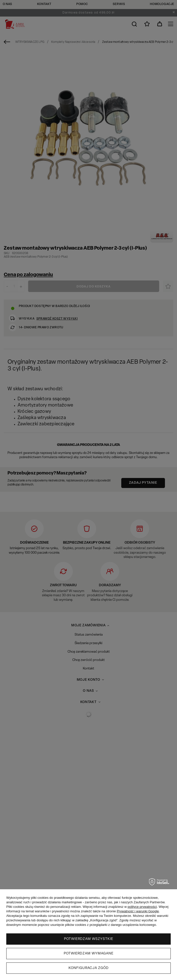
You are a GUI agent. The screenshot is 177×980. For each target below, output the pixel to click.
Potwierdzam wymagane (89, 954)
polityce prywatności (142, 907)
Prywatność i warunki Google (138, 911)
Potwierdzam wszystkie (89, 939)
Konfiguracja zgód (89, 968)
